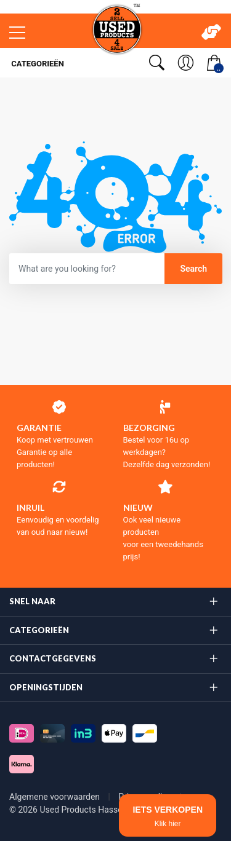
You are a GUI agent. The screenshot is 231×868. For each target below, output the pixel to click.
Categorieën (37, 64)
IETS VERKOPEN (168, 816)
